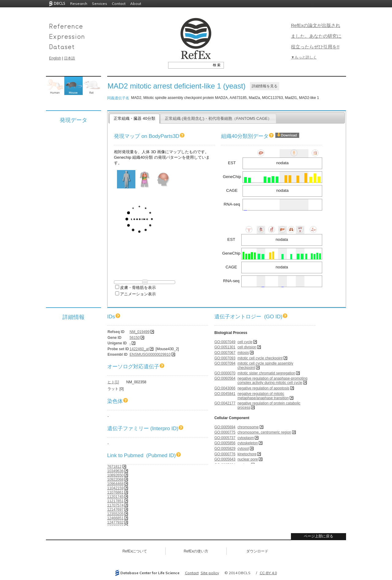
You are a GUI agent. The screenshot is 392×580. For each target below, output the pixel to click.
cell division (247, 347)
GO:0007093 (225, 358)
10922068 (115, 480)
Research (79, 4)
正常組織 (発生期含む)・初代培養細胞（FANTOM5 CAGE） (218, 118)
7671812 (114, 467)
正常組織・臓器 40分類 (134, 118)
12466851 (115, 518)
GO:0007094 (225, 363)
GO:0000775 (225, 432)
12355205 (115, 514)
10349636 (115, 471)
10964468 (115, 484)
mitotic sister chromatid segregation (266, 373)
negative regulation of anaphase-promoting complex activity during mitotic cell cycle (272, 381)
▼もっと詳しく (304, 57)
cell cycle (245, 342)
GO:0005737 (225, 438)
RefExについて (135, 551)
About (136, 4)
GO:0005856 (225, 443)
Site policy (210, 573)
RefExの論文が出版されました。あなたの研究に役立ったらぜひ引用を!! (316, 36)
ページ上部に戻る (318, 536)
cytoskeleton (248, 443)
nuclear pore (248, 459)
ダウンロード (257, 551)
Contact (119, 4)
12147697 (115, 510)
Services (100, 4)
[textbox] (189, 65)
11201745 (115, 497)
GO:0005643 (225, 459)
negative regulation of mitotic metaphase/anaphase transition (263, 396)
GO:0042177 (225, 403)
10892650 (115, 475)
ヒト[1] (113, 382)
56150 (135, 338)
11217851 (115, 501)
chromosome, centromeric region (264, 432)
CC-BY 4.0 (268, 573)
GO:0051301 (225, 347)
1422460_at (139, 349)
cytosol (243, 449)
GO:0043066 (225, 388)
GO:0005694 (225, 427)
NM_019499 (139, 332)
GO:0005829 (225, 449)
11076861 (115, 492)
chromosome (248, 427)
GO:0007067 (225, 353)
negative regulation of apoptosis (263, 388)
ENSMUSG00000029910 (150, 354)
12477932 (115, 522)
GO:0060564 (225, 378)
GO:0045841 (225, 394)
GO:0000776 (225, 454)
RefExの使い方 (196, 551)
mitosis (243, 353)
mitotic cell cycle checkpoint (260, 358)
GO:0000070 (225, 373)
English (55, 58)
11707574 (115, 505)
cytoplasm (246, 438)
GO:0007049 (225, 342)
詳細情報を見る (265, 86)
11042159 (115, 488)
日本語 (70, 58)
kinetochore (247, 454)
